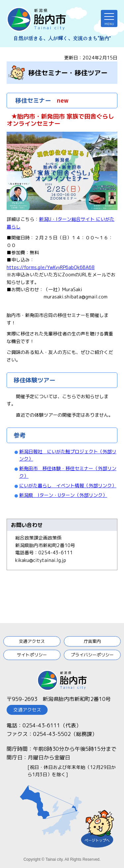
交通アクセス (32, 641)
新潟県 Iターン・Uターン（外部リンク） (63, 495)
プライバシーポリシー (92, 655)
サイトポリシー (32, 655)
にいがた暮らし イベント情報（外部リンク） (68, 486)
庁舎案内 (92, 641)
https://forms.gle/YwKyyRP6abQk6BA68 (51, 267)
